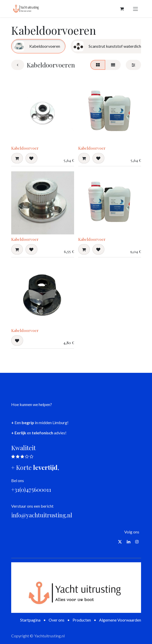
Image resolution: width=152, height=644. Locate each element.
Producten (82, 620)
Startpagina (30, 620)
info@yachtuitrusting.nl (42, 515)
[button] (17, 158)
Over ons (57, 620)
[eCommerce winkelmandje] (122, 9)
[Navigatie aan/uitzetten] (135, 9)
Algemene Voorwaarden (120, 620)
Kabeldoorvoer (25, 148)
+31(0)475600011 (31, 490)
